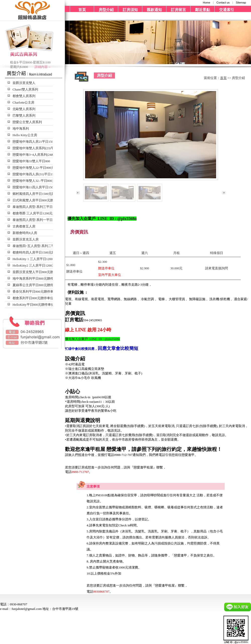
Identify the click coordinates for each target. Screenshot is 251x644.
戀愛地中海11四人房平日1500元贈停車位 (42, 187)
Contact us (223, 3)
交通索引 (227, 10)
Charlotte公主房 (23, 102)
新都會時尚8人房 (25, 233)
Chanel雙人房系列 (25, 89)
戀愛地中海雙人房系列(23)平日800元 (39, 148)
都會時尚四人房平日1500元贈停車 (37, 252)
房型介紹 (106, 10)
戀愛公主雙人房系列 (27, 122)
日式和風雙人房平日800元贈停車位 (38, 200)
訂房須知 (130, 10)
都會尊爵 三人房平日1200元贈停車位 (39, 213)
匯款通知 (154, 10)
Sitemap (241, 3)
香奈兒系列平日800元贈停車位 (35, 292)
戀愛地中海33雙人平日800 (31, 161)
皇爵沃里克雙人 (24, 83)
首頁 (82, 10)
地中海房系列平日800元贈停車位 (36, 278)
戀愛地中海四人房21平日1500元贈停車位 (42, 142)
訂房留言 (178, 10)
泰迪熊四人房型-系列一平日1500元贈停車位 (44, 220)
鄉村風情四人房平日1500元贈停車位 (39, 194)
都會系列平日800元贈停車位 (33, 298)
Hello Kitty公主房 (25, 135)
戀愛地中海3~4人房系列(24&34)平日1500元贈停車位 (50, 155)
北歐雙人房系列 (24, 109)
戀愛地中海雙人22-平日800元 (34, 168)
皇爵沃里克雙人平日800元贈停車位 (38, 272)
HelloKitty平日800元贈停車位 (33, 305)
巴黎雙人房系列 (24, 115)
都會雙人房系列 (24, 96)
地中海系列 (21, 129)
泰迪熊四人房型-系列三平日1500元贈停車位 (44, 207)
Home (206, 3)
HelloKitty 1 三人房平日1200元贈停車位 (41, 259)
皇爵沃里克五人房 (26, 239)
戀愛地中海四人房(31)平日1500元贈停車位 (43, 174)
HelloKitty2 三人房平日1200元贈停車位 (40, 265)
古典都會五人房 (24, 226)
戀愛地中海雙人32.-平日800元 (34, 181)
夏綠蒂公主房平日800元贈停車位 (36, 285)
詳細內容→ (43, 67)
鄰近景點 (203, 10)
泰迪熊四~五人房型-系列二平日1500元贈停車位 (47, 246)
